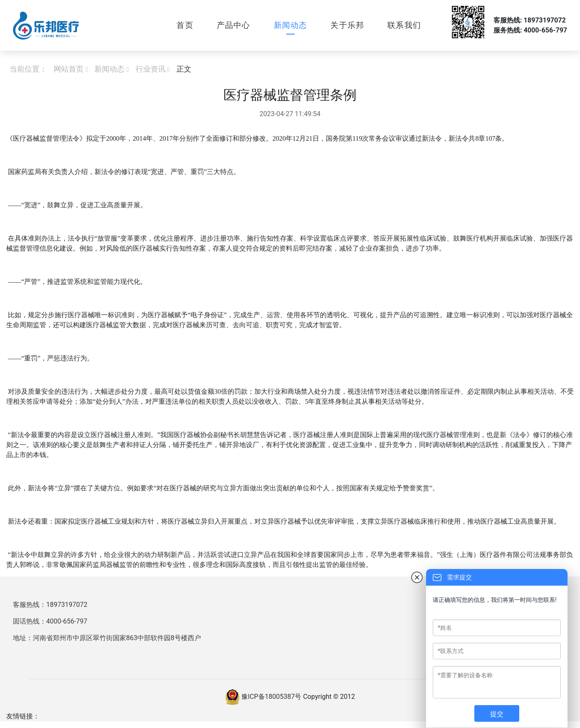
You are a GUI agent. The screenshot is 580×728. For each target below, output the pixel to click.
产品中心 (234, 25)
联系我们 (404, 25)
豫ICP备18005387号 (271, 697)
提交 (497, 714)
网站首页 (69, 69)
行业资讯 (151, 69)
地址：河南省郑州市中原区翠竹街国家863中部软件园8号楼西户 (107, 638)
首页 (185, 25)
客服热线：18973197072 (50, 605)
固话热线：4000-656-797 (50, 621)
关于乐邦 (347, 25)
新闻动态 (291, 25)
